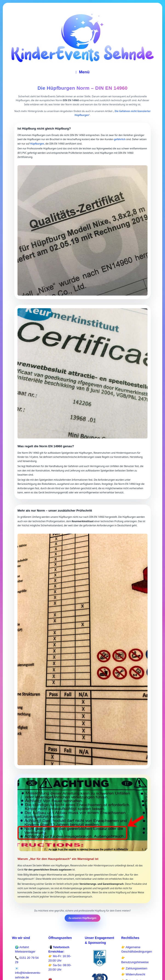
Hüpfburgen (37, 144)
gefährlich (120, 139)
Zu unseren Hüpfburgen (82, 918)
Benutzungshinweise (135, 962)
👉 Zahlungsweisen (134, 968)
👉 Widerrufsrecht (133, 974)
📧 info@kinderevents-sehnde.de (28, 973)
